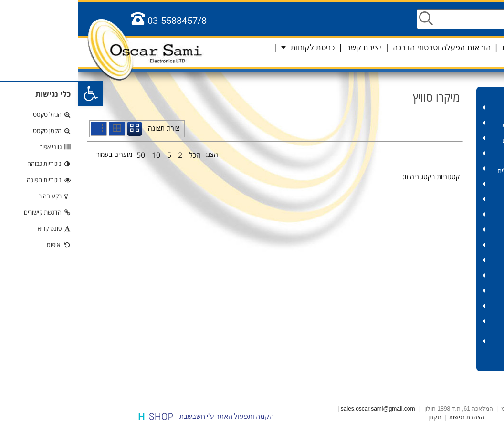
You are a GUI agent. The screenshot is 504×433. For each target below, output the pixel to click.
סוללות (447, 263)
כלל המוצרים (478, 363)
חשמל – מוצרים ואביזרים (447, 186)
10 (78, 155)
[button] (12, 93)
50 (63, 155)
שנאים (447, 217)
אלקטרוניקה (447, 308)
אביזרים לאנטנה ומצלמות (447, 125)
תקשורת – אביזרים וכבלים (447, 140)
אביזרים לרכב (447, 324)
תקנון (357, 417)
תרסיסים (447, 247)
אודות (433, 47)
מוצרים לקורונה (474, 94)
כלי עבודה (447, 232)
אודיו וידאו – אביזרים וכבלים (447, 171)
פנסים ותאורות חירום (447, 278)
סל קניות (468, 57)
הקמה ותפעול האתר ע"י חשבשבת (148, 416)
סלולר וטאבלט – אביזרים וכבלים (447, 343)
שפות (491, 47)
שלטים (447, 293)
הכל (117, 155)
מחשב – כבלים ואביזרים (447, 156)
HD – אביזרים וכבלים (447, 110)
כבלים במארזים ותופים (447, 201)
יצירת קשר (286, 47)
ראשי (462, 47)
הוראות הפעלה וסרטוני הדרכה (363, 47)
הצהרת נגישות (388, 417)
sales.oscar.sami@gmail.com (300, 409)
